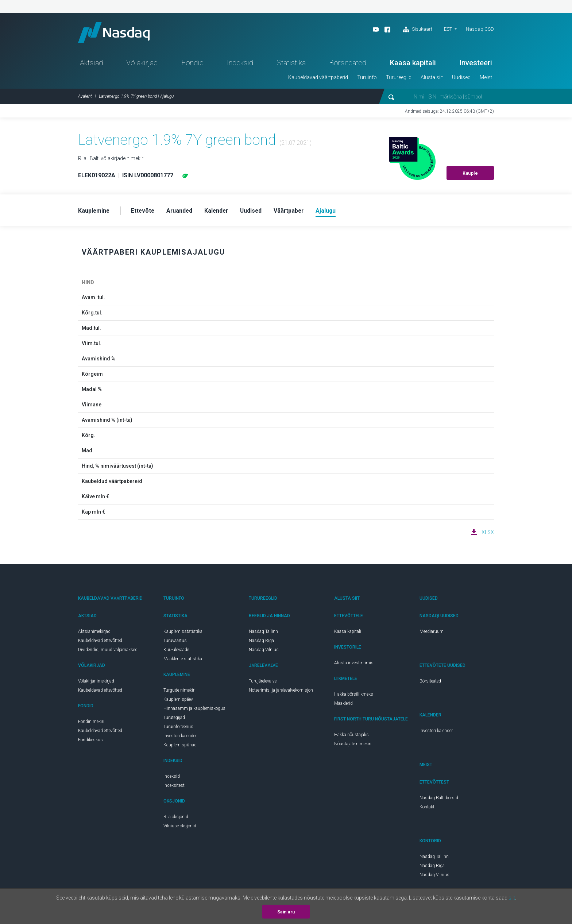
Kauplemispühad (180, 747)
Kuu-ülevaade (176, 652)
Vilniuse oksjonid (180, 828)
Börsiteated (348, 64)
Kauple (470, 175)
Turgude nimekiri (179, 692)
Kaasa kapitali (413, 64)
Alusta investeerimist (355, 665)
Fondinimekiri (91, 723)
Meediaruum (432, 633)
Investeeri (476, 64)
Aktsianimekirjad (94, 633)
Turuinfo (367, 79)
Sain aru (286, 912)
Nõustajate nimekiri (353, 746)
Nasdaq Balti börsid (439, 800)
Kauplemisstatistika (183, 633)
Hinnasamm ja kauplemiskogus (194, 710)
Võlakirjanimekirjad (96, 683)
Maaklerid (343, 705)
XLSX (488, 534)
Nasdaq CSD (480, 29)
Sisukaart (418, 30)
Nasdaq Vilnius (264, 652)
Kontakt (427, 809)
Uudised (461, 79)
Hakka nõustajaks (351, 737)
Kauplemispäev (178, 701)
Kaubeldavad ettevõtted (100, 642)
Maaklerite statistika (183, 661)
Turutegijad (174, 719)
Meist (486, 79)
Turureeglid (399, 79)
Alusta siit (432, 79)
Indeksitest (174, 787)
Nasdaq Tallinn (263, 633)
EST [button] (448, 29)
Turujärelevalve (263, 683)
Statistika (291, 64)
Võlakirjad (142, 64)
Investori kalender (180, 738)
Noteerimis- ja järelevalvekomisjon (281, 692)
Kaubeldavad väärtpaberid (318, 79)
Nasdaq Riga (261, 642)
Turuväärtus (175, 642)
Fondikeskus (90, 742)
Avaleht (85, 98)
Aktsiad (91, 64)
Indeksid (240, 64)
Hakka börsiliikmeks (354, 696)
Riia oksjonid (176, 819)
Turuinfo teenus (178, 728)
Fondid (192, 64)
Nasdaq (116, 33)
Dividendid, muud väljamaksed (108, 652)
